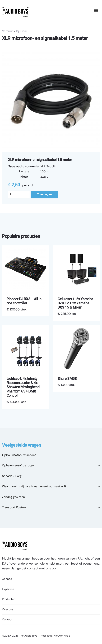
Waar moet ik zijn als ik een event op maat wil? (34, 486)
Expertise (8, 589)
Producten (9, 599)
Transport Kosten (14, 507)
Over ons (8, 609)
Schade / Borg (12, 476)
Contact (7, 619)
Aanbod (7, 579)
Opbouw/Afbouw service (19, 455)
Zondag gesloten (13, 497)
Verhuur (7, 31)
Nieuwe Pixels (62, 636)
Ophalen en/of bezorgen (19, 465)
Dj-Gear (22, 31)
